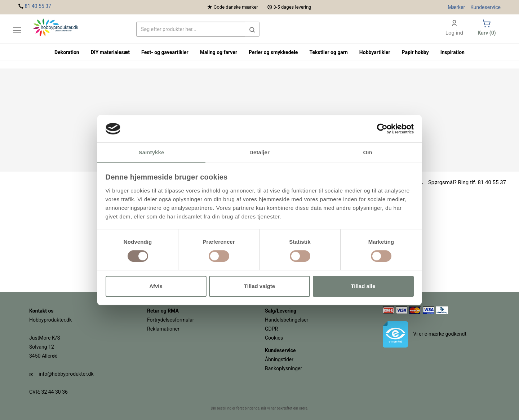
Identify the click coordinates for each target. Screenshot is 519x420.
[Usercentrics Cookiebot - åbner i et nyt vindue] (382, 129)
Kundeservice (485, 7)
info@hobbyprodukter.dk (66, 374)
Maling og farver (219, 52)
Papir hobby (415, 52)
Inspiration (453, 52)
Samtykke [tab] (152, 153)
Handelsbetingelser (287, 320)
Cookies (274, 338)
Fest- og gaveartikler (165, 52)
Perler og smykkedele (273, 52)
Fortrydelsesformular (171, 320)
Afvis (156, 286)
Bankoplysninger (283, 368)
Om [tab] (367, 153)
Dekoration (67, 52)
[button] (252, 29)
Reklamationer (163, 329)
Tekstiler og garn (328, 52)
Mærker (456, 7)
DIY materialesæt (110, 52)
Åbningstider (279, 359)
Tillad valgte (259, 286)
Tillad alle (363, 286)
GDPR (271, 329)
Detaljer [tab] (259, 153)
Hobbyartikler (375, 52)
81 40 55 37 (38, 6)
